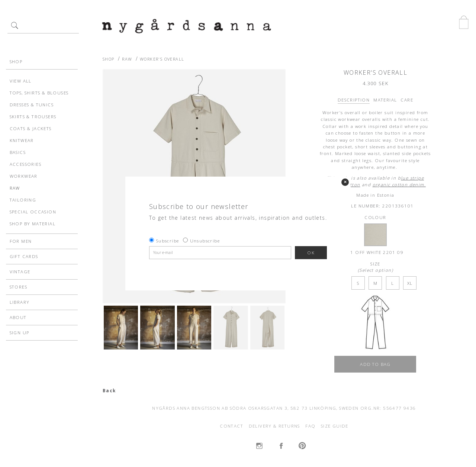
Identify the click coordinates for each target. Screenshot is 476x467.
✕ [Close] (345, 182)
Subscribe (168, 241)
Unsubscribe (205, 241)
